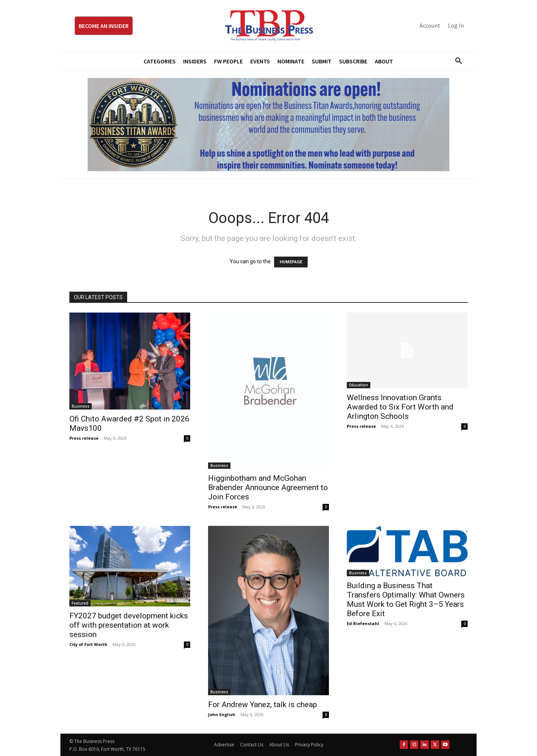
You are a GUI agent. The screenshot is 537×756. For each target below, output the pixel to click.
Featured (80, 603)
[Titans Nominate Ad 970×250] (268, 125)
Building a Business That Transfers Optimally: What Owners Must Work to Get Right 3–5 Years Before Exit (406, 600)
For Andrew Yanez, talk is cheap (263, 705)
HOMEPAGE (291, 262)
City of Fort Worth (88, 644)
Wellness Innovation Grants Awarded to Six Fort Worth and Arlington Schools (400, 407)
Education (359, 385)
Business (81, 406)
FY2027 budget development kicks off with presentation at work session (129, 625)
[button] (456, 61)
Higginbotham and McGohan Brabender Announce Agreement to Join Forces (268, 487)
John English (222, 714)
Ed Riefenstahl (363, 623)
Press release (84, 438)
